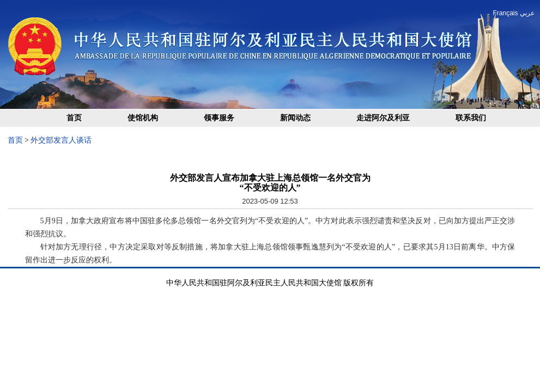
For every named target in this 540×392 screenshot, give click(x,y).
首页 (74, 118)
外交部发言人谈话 (61, 140)
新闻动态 (295, 118)
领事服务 (219, 118)
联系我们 (471, 118)
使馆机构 (143, 118)
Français (505, 13)
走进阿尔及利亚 (383, 118)
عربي (527, 13)
